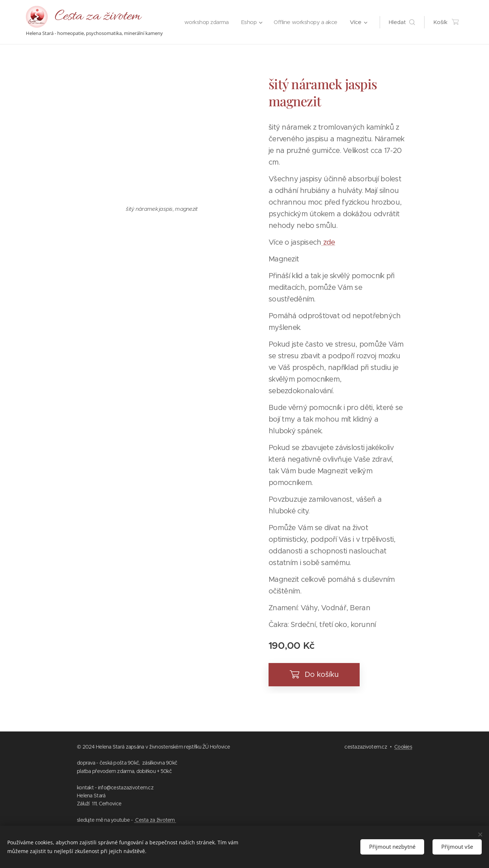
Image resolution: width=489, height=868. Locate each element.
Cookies (403, 747)
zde (328, 242)
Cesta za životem (155, 820)
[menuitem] (280, 22)
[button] (402, 22)
